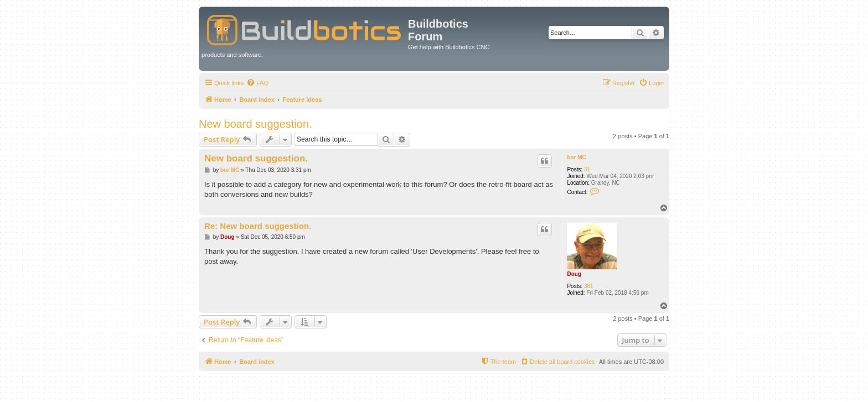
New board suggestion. (255, 124)
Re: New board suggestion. (258, 226)
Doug (574, 274)
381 (589, 286)
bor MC (576, 157)
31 (587, 169)
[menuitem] (257, 83)
